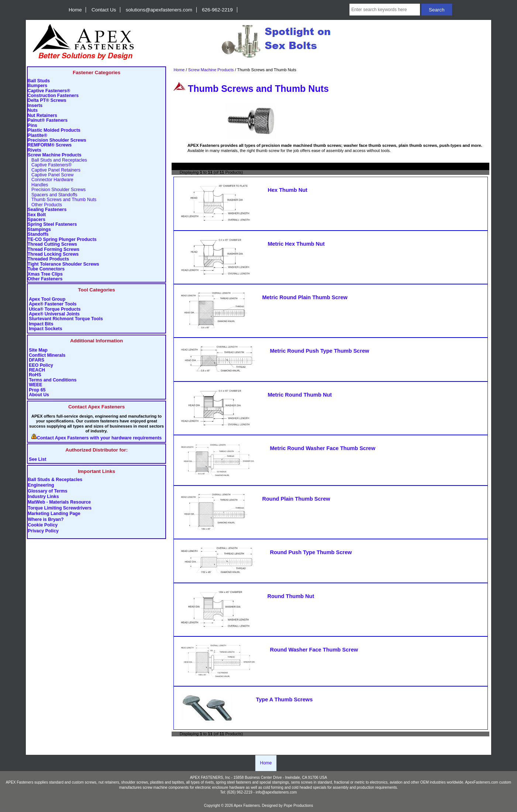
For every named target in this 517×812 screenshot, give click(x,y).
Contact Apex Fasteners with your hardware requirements (99, 438)
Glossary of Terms (47, 491)
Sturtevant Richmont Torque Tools (66, 319)
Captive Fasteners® (49, 91)
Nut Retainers (42, 116)
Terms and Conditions (53, 380)
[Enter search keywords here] (385, 10)
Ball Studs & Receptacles (55, 480)
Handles (38, 185)
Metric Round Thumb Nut (300, 395)
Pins (32, 126)
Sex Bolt (37, 215)
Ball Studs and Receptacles (57, 160)
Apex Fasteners (247, 806)
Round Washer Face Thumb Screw (314, 650)
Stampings (39, 230)
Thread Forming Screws (54, 250)
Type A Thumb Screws (284, 699)
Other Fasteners (45, 279)
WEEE (35, 385)
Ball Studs (39, 81)
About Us (39, 395)
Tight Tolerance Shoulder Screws (63, 264)
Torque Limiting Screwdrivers (60, 508)
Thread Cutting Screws (52, 244)
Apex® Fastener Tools (53, 304)
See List (37, 459)
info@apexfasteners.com (276, 792)
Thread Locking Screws (53, 254)
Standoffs (38, 234)
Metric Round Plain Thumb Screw (305, 297)
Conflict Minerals (47, 355)
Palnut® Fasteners (48, 120)
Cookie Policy (43, 525)
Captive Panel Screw (51, 175)
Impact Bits (41, 324)
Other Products (45, 205)
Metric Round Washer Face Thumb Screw (323, 448)
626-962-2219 (217, 10)
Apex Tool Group (47, 299)
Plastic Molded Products (54, 130)
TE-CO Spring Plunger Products (62, 240)
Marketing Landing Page (54, 514)
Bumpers (37, 86)
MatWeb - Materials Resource (59, 502)
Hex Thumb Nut (287, 190)
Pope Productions (299, 806)
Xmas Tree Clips (45, 274)
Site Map (38, 350)
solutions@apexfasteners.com (159, 10)
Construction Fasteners (53, 96)
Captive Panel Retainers (54, 170)
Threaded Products (48, 259)
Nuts (33, 110)
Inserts (35, 106)
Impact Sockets (45, 329)
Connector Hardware (51, 180)
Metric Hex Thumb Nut (296, 244)
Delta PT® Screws (47, 101)
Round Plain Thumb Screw (296, 499)
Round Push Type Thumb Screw (311, 552)
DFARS (37, 360)
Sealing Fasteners (47, 210)
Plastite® (37, 136)
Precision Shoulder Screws (57, 140)
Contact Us (104, 10)
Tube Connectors (46, 269)
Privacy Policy (43, 531)
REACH (37, 370)
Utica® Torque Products (55, 309)
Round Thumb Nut (291, 596)
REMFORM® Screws (50, 145)
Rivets (35, 150)
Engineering (41, 486)
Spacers (37, 220)
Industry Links (43, 497)
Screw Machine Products (211, 70)
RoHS (35, 375)
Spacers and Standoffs (53, 195)
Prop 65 (37, 390)
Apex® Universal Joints (54, 314)
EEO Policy (41, 365)
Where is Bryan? (46, 519)
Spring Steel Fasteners (52, 224)
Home (75, 10)
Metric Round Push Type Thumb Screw (319, 351)
